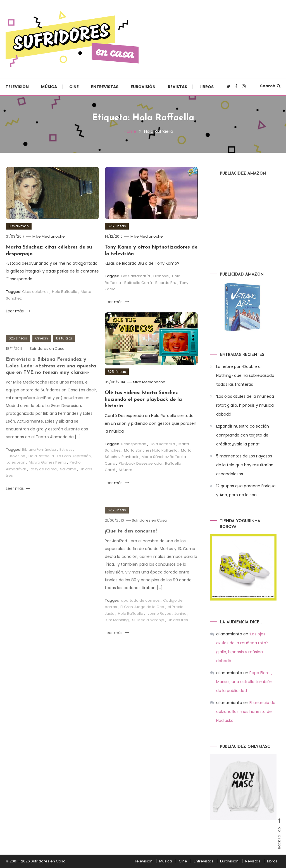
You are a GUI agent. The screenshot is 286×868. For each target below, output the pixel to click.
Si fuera (126, 470)
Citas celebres (35, 292)
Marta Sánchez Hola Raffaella (151, 450)
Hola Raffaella (65, 292)
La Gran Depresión (74, 468)
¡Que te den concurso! (131, 544)
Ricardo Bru (166, 283)
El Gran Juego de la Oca (142, 619)
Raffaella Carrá (138, 283)
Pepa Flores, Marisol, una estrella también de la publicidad (244, 682)
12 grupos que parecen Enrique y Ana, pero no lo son (246, 490)
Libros (207, 87)
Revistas (177, 87)
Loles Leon (16, 475)
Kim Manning (117, 632)
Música (49, 87)
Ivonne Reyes (159, 626)
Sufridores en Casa (47, 361)
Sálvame (68, 482)
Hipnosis (161, 276)
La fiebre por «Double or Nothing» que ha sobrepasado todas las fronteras (245, 375)
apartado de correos (140, 613)
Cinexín (42, 351)
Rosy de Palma (43, 482)
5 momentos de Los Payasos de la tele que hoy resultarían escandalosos (245, 465)
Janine (180, 626)
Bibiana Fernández (39, 462)
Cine (74, 87)
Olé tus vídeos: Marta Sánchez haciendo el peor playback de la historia (143, 399)
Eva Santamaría (135, 276)
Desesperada (134, 444)
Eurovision (16, 468)
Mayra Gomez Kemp (47, 475)
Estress (66, 462)
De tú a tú (64, 351)
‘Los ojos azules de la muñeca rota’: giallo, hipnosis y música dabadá (245, 405)
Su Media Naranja (148, 632)
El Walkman (19, 226)
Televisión (17, 87)
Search (270, 86)
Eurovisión (143, 87)
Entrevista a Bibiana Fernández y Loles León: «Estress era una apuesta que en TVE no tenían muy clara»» (51, 378)
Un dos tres (178, 632)
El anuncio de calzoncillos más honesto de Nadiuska (246, 712)
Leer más (18, 311)
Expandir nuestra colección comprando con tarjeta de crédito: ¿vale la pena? (243, 435)
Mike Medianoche (49, 236)
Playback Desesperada (140, 463)
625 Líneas (117, 226)
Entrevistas (105, 87)
